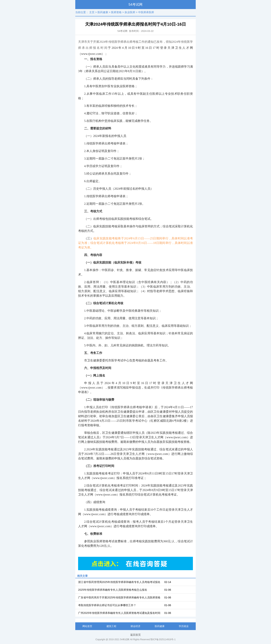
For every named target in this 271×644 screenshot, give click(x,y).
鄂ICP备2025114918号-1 (163, 639)
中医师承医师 (146, 12)
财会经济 (135, 626)
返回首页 (135, 635)
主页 (92, 12)
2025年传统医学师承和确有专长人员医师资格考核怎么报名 (113, 590)
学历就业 (184, 626)
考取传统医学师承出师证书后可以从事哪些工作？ (107, 605)
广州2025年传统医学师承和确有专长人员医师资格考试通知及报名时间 (119, 613)
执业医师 (130, 12)
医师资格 (116, 12)
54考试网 (135, 5)
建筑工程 (111, 626)
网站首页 (87, 626)
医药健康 (103, 12)
